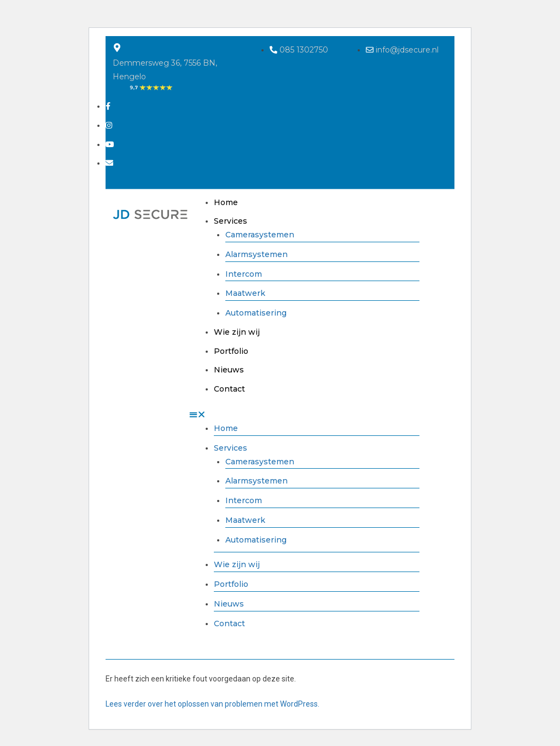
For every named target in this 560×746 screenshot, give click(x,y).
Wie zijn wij (237, 332)
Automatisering (256, 313)
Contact (229, 389)
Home (226, 202)
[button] (304, 415)
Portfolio (231, 351)
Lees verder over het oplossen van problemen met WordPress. (212, 704)
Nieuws (229, 370)
